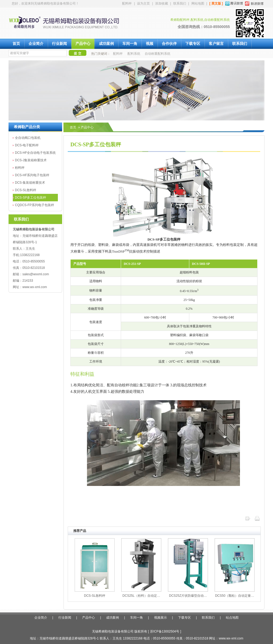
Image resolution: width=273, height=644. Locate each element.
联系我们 (180, 3)
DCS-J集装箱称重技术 (31, 160)
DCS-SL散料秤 (26, 190)
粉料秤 (20, 168)
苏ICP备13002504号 (165, 631)
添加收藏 (162, 3)
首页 (16, 44)
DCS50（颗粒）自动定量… (235, 596)
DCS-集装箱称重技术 (30, 183)
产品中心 (83, 44)
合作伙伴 (169, 44)
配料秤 (127, 3)
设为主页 (143, 3)
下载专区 (193, 44)
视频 (150, 44)
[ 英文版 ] (216, 3)
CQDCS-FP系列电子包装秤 (35, 205)
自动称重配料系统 (158, 54)
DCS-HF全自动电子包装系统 (35, 153)
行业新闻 (59, 44)
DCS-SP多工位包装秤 (31, 198)
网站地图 (198, 3)
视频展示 (160, 618)
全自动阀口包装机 (28, 138)
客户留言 (216, 44)
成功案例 (106, 44)
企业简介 (36, 44)
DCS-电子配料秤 (27, 145)
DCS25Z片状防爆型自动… (188, 596)
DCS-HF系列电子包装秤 (32, 175)
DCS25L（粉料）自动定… (141, 596)
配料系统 (134, 54)
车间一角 (130, 44)
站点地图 (232, 618)
